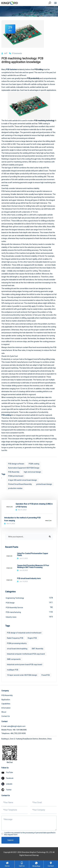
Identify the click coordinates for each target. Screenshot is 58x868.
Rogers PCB (32, 638)
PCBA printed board (16, 476)
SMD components (14, 659)
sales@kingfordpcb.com (16, 726)
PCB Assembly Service (29, 607)
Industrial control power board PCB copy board (25, 664)
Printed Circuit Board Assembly (20, 484)
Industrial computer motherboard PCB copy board (26, 654)
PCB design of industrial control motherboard (24, 633)
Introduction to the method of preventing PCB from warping (22, 519)
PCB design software (16, 464)
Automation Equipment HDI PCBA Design (24, 468)
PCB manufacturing (29, 612)
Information (6, 708)
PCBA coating (34, 464)
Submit (10, 840)
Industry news (29, 617)
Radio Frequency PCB (15, 638)
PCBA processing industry (17, 643)
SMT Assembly (38, 649)
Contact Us (6, 716)
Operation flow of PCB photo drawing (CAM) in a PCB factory (34, 505)
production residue (15, 488)
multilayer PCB (13, 670)
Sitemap (35, 855)
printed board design (44, 484)
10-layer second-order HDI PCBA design (22, 675)
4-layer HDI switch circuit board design (23, 480)
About (4, 712)
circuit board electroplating (17, 649)
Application (6, 700)
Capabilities (6, 704)
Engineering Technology (29, 598)
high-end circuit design (32, 472)
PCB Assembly (14, 472)
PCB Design (29, 602)
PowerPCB (46, 675)
